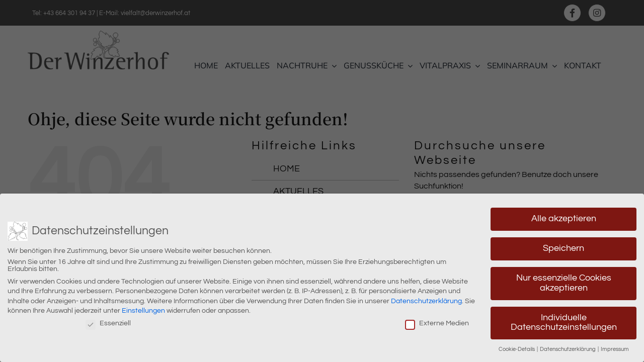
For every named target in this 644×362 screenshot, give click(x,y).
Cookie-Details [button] (517, 347)
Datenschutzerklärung (426, 299)
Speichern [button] (563, 246)
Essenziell (108, 321)
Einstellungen (143, 309)
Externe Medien (437, 321)
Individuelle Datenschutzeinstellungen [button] (564, 320)
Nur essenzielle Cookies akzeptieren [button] (564, 281)
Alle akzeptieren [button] (564, 217)
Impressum (615, 347)
